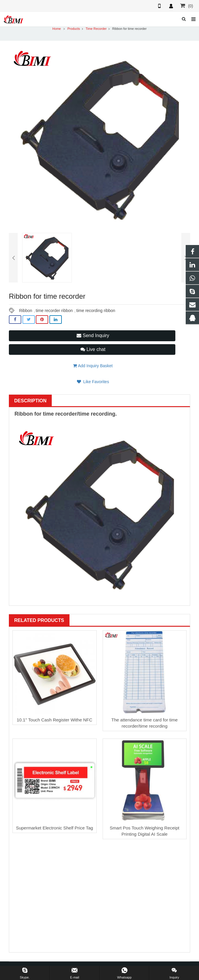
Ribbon (25, 311)
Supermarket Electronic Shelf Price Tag (55, 828)
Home (57, 29)
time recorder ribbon (54, 311)
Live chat (93, 349)
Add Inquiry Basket (93, 366)
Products (74, 29)
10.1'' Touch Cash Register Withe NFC (54, 720)
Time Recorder (96, 29)
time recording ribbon (96, 311)
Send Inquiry (93, 335)
